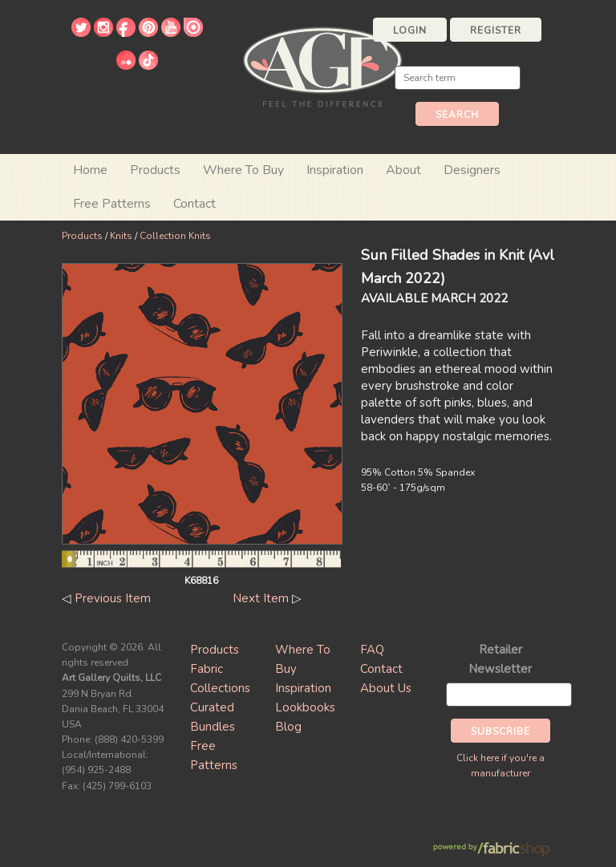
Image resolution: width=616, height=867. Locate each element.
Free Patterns (112, 204)
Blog (288, 727)
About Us (386, 688)
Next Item (261, 598)
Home (90, 170)
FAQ (372, 650)
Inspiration (335, 170)
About (403, 170)
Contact (195, 204)
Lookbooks (305, 707)
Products (82, 236)
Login (410, 30)
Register (496, 30)
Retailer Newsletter (500, 659)
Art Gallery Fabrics (322, 65)
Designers (472, 170)
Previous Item (113, 598)
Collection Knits (175, 236)
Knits (121, 236)
